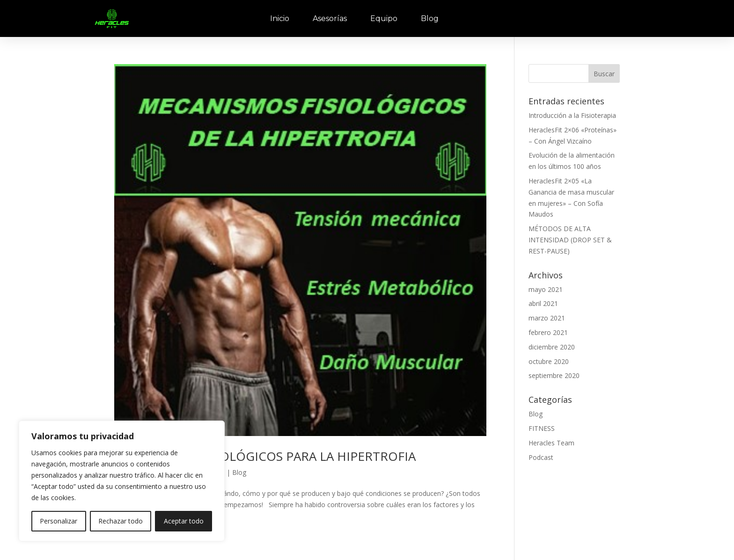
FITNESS (542, 428)
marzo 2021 (547, 318)
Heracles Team (551, 443)
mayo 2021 (546, 289)
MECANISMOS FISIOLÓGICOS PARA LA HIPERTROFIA (265, 456)
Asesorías (330, 18)
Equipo (384, 18)
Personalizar (59, 521)
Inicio (280, 18)
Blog (430, 18)
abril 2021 (543, 303)
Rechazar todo (121, 521)
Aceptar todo (184, 521)
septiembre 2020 (554, 375)
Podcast (541, 457)
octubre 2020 (549, 361)
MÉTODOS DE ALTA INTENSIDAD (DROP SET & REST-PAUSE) (570, 240)
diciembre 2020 (552, 347)
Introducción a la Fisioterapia (572, 115)
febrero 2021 (548, 332)
